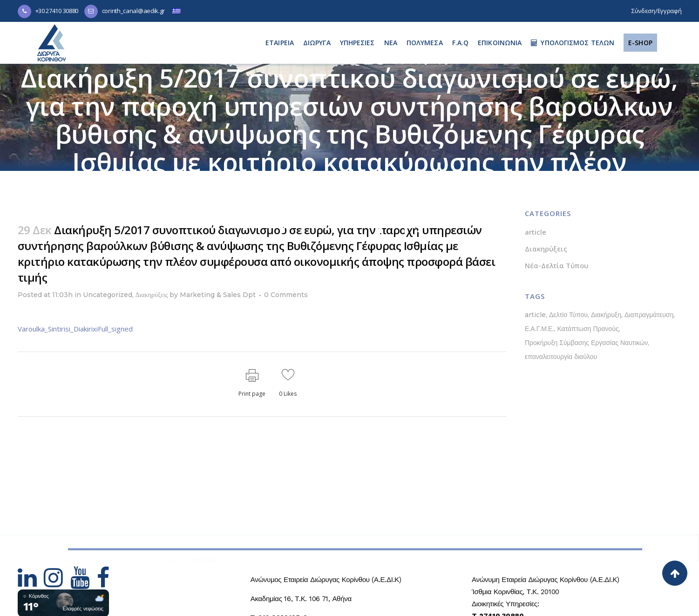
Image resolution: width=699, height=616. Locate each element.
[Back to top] (675, 573)
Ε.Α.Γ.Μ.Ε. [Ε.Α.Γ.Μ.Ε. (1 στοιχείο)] (539, 329)
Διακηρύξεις (152, 295)
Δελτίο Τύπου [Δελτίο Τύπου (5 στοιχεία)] (568, 315)
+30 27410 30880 (57, 11)
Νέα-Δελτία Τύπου (556, 265)
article (536, 232)
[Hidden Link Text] (31, 583)
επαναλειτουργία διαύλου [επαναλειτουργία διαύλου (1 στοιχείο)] (561, 357)
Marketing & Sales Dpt (218, 295)
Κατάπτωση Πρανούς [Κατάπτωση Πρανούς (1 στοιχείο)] (588, 329)
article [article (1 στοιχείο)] (535, 315)
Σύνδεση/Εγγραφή (657, 11)
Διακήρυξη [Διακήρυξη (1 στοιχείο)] (606, 315)
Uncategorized (108, 295)
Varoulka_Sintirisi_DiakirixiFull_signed (75, 329)
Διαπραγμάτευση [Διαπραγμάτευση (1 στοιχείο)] (649, 315)
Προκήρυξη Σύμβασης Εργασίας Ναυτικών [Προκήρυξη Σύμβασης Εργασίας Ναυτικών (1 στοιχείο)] (586, 343)
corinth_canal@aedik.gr (133, 11)
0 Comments (286, 295)
